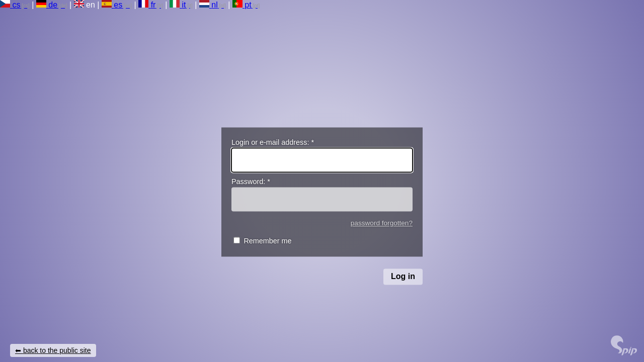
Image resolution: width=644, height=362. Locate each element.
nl (209, 5)
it (178, 5)
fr (147, 5)
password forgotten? (382, 223)
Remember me (267, 241)
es (112, 5)
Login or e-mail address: (273, 142)
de (47, 5)
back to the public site (57, 350)
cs (10, 5)
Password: (251, 182)
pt (242, 5)
